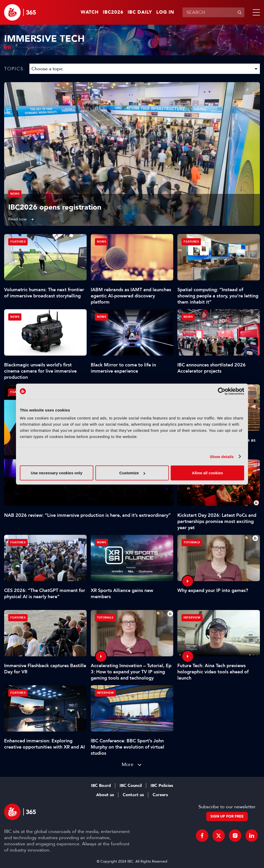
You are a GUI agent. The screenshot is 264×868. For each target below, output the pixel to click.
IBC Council (131, 786)
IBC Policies (162, 786)
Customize (132, 473)
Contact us (133, 795)
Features (18, 242)
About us (105, 795)
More (128, 764)
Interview (192, 618)
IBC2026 (113, 12)
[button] (255, 12)
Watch (90, 12)
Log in (165, 12)
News (15, 194)
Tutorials (192, 542)
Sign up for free (227, 816)
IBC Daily (140, 12)
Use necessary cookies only (56, 473)
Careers (160, 795)
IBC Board (101, 786)
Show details (222, 456)
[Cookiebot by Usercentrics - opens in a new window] (222, 391)
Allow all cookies (207, 473)
